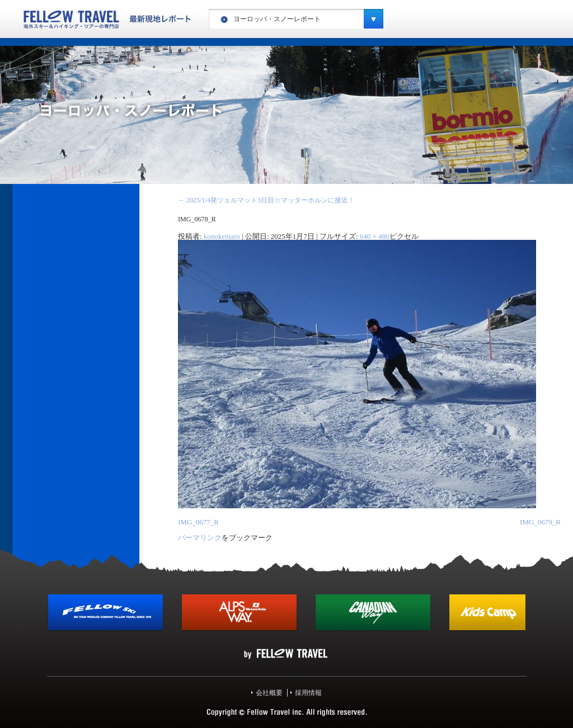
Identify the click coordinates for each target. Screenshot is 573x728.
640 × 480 (375, 236)
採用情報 (308, 693)
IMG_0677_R (198, 522)
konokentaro (222, 236)
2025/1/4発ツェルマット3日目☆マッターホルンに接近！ (266, 200)
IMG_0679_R (540, 522)
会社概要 (269, 693)
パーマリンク (200, 538)
